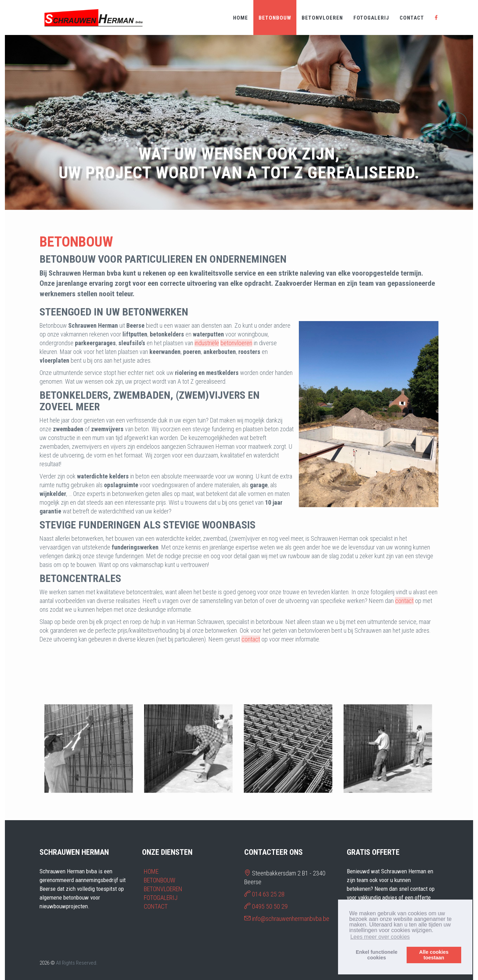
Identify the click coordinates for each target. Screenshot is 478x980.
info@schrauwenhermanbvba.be (291, 919)
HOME (241, 18)
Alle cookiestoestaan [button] (434, 955)
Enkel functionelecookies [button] (377, 955)
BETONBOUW (275, 18)
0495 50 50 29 (270, 906)
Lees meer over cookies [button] (380, 937)
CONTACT (412, 18)
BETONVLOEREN (322, 18)
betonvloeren (236, 343)
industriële (207, 343)
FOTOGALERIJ (371, 18)
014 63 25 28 (268, 894)
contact (404, 601)
